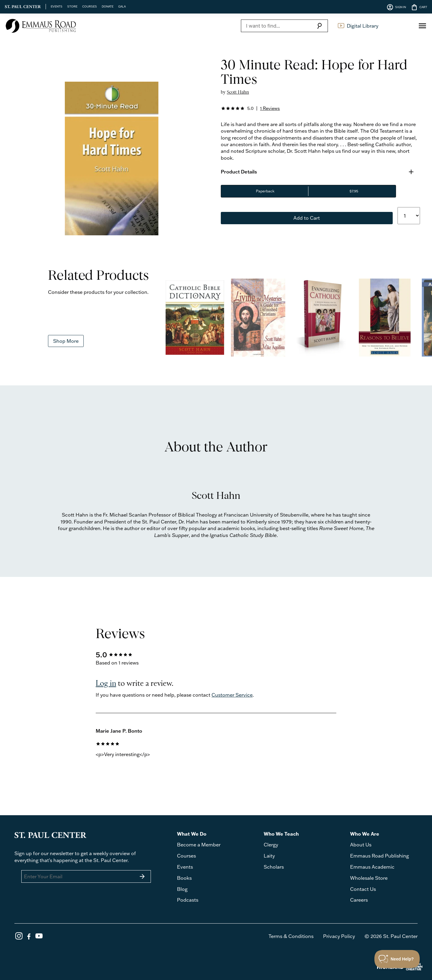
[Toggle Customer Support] (397, 959)
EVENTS (57, 6)
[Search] (276, 26)
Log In (400, 26)
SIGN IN (396, 7)
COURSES (90, 6)
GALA (122, 6)
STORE (72, 6)
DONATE (108, 6)
